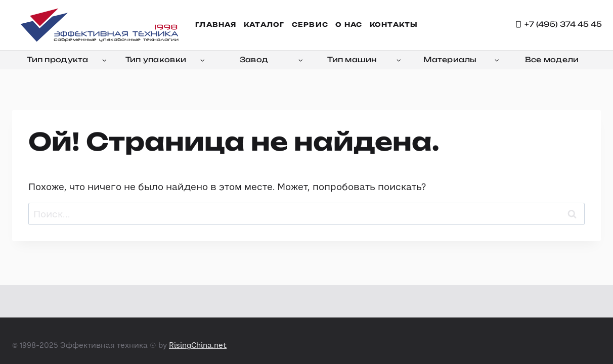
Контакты (394, 25)
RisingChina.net (198, 345)
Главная (216, 25)
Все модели (552, 59)
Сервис (310, 25)
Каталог (264, 25)
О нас (349, 25)
